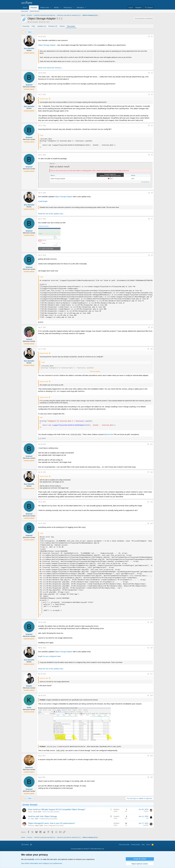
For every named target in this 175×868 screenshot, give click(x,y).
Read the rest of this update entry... (51, 214)
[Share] (149, 37)
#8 (152, 255)
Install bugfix (43, 201)
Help (143, 845)
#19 (151, 756)
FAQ (33, 26)
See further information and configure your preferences (42, 863)
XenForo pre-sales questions (51, 812)
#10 (151, 349)
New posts (25, 11)
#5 (152, 155)
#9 (152, 327)
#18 (151, 695)
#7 (152, 219)
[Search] (149, 7)
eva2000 (146, 825)
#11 (151, 444)
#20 (151, 777)
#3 (152, 94)
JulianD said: (44, 397)
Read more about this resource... (50, 68)
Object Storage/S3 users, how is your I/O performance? (52, 823)
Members (80, 7)
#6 (152, 193)
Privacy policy (135, 845)
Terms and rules (124, 845)
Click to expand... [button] (95, 371)
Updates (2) (42, 26)
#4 (152, 126)
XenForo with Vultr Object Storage (42, 816)
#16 (151, 648)
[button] (51, 7)
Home (25, 7)
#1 (152, 37)
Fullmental (31, 826)
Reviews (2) (53, 26)
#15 (151, 622)
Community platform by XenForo (87, 849)
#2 (152, 73)
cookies (37, 859)
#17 (151, 674)
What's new (45, 7)
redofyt (30, 812)
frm (29, 819)
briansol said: (44, 99)
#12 (151, 472)
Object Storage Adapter (47, 45)
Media (56, 7)
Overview (26, 26)
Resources (68, 7)
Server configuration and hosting (54, 826)
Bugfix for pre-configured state (49, 656)
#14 (151, 523)
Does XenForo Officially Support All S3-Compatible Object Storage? (57, 809)
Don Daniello (34, 22)
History (62, 26)
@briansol (108, 434)
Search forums (35, 11)
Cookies (25, 845)
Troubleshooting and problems (48, 819)
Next (30, 32)
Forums (34, 7)
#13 (151, 502)
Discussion (71, 26)
